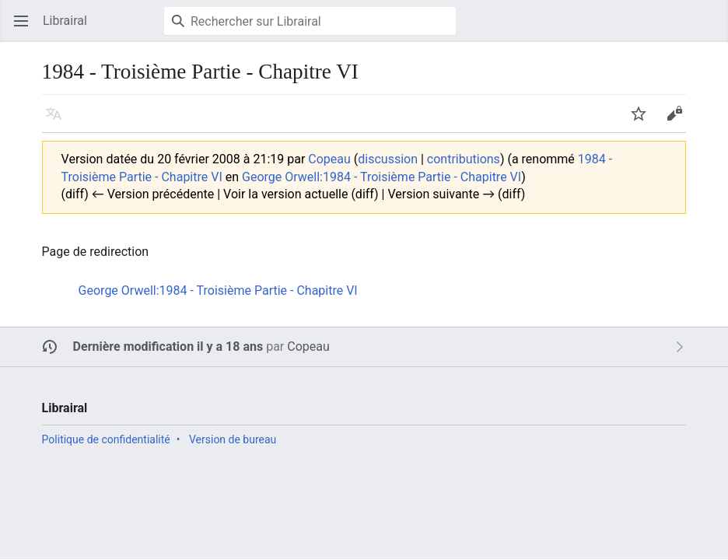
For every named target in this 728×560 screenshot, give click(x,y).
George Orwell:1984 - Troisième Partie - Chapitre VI (381, 177)
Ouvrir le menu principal (26, 28)
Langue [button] (59, 121)
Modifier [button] (679, 121)
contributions (464, 159)
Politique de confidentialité (106, 439)
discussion (388, 159)
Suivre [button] (644, 121)
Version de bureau (233, 439)
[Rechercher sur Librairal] (310, 21)
